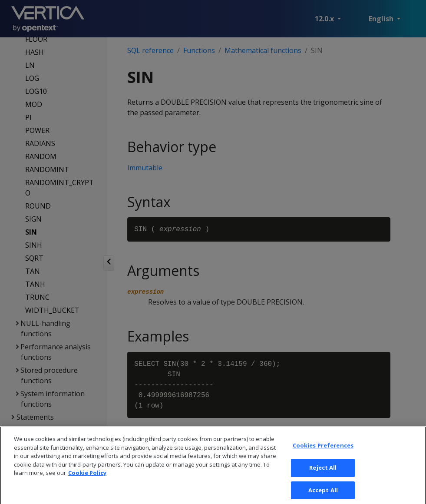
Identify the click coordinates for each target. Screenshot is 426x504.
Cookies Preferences (323, 452)
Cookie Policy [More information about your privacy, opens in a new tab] (87, 480)
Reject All (323, 474)
